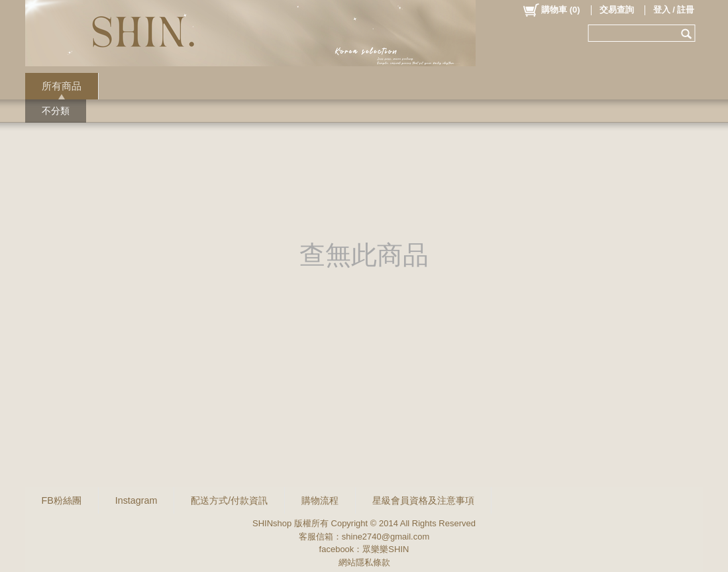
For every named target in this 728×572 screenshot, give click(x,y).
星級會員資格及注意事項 (423, 500)
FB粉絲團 (62, 500)
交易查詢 (617, 10)
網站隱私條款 (364, 562)
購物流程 (320, 500)
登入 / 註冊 (674, 10)
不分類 (56, 111)
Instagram (136, 500)
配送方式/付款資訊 (229, 500)
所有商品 (62, 86)
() (551, 10)
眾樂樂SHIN (386, 549)
